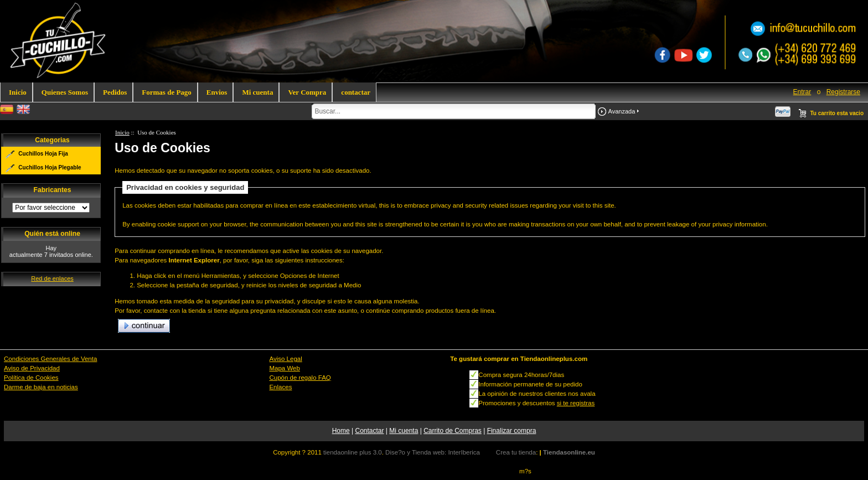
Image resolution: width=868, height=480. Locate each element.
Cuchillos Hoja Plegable (50, 167)
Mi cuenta (257, 92)
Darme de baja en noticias (41, 387)
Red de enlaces (52, 278)
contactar (356, 92)
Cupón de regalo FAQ (300, 378)
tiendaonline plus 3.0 (353, 452)
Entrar (802, 92)
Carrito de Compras (453, 431)
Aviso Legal (285, 359)
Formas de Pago (167, 92)
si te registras (576, 403)
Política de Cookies (31, 378)
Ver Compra (307, 92)
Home (341, 431)
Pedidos (115, 92)
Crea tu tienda (516, 452)
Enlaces (280, 387)
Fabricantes (53, 190)
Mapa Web (284, 368)
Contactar (369, 431)
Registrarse (843, 92)
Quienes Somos (65, 92)
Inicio (18, 92)
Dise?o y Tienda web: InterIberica (433, 452)
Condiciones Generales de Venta (50, 359)
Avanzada (622, 111)
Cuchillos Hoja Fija (43, 154)
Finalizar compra (512, 431)
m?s (525, 471)
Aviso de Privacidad (32, 368)
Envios (217, 92)
